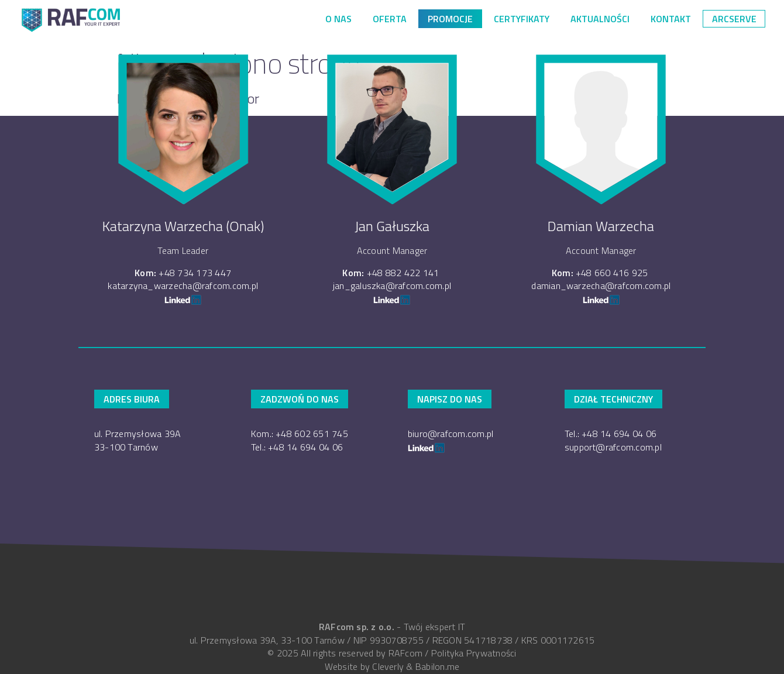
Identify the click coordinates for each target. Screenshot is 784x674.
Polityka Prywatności (474, 653)
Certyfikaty (522, 19)
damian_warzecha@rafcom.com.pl (601, 286)
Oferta (390, 19)
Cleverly (388, 666)
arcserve (734, 19)
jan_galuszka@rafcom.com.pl (392, 286)
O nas (338, 19)
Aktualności (600, 19)
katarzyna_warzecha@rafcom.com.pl (183, 286)
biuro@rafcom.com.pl (451, 434)
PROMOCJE (450, 19)
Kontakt (671, 19)
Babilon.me (437, 666)
